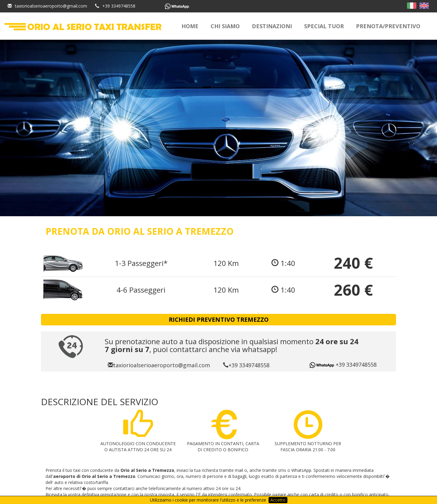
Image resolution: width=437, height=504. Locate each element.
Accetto (278, 500)
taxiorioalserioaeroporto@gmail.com (51, 6)
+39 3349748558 (119, 6)
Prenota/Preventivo (388, 26)
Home (190, 26)
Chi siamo (225, 26)
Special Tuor (324, 26)
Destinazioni (272, 26)
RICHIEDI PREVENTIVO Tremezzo (219, 319)
